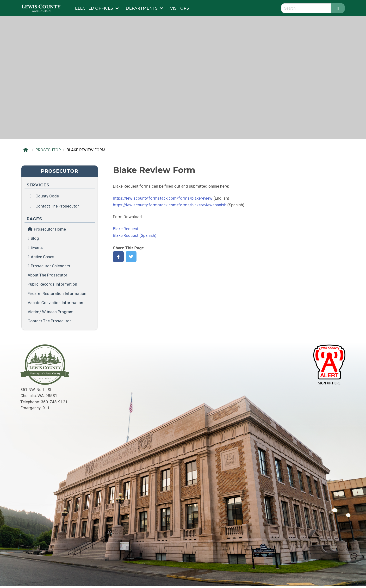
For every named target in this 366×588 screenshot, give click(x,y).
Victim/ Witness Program (51, 312)
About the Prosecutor (47, 275)
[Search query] (306, 8)
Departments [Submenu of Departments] (142, 8)
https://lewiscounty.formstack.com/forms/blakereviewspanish (170, 205)
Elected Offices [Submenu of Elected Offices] (94, 8)
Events (37, 247)
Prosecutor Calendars (50, 266)
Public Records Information (52, 284)
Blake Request (126, 229)
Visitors (180, 8)
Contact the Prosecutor (49, 321)
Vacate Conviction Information (55, 303)
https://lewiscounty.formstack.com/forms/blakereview (163, 198)
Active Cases (43, 257)
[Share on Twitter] (131, 257)
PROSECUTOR (48, 150)
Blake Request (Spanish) (135, 235)
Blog (35, 238)
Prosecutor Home (47, 229)
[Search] (338, 8)
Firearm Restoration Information (57, 294)
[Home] (27, 150)
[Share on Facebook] (118, 257)
